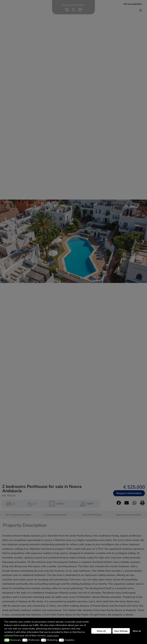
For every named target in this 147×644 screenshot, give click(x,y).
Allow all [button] (101, 631)
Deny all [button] (137, 631)
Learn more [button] (53, 636)
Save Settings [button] (121, 631)
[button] (7, 640)
